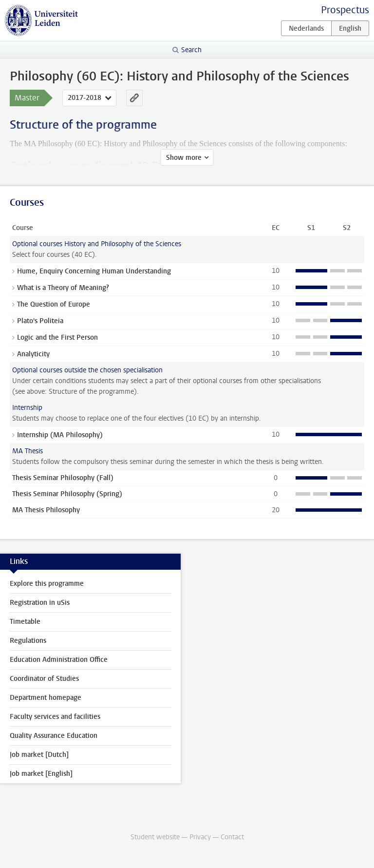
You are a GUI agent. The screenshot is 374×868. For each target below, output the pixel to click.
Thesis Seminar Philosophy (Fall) (63, 478)
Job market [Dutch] (39, 755)
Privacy (200, 837)
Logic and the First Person (57, 338)
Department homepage (46, 698)
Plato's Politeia (40, 321)
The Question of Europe (54, 304)
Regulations (28, 641)
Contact (232, 837)
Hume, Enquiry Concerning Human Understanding (94, 271)
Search (191, 50)
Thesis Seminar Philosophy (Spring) (67, 494)
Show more (184, 158)
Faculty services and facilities (55, 717)
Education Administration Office (59, 660)
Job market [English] (41, 774)
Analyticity (33, 354)
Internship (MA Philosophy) (60, 435)
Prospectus (345, 10)
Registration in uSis (40, 603)
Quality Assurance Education (54, 736)
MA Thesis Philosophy (46, 510)
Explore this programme (47, 584)
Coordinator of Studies (44, 679)
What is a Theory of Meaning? (63, 288)
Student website (155, 837)
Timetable (25, 622)
